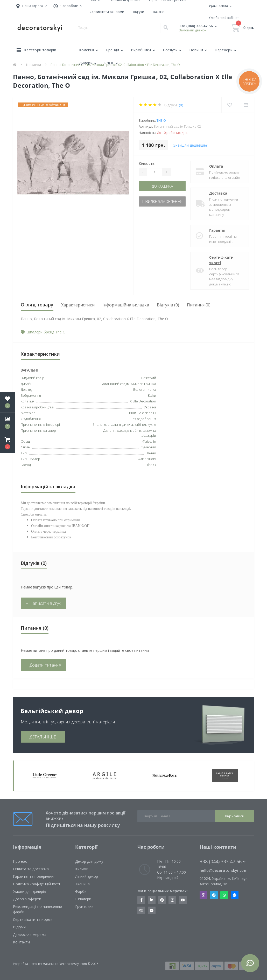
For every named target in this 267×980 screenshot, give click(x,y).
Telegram (214, 895)
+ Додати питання (44, 665)
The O (161, 120)
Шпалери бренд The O (46, 332)
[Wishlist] (230, 105)
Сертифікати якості (221, 260)
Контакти (21, 942)
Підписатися (234, 816)
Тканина (82, 884)
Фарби (81, 891)
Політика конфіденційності (36, 884)
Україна (150, 407)
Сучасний (148, 447)
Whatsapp (224, 895)
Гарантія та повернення (34, 876)
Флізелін (149, 441)
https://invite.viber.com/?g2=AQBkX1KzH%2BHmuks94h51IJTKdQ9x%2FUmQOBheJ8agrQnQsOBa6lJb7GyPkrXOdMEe (141, 910)
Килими (82, 869)
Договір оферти (27, 899)
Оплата (216, 166)
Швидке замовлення (162, 201)
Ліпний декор (87, 876)
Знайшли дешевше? (190, 145)
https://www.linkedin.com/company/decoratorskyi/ (152, 900)
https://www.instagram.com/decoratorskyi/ (172, 900)
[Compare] (246, 105)
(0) (181, 105)
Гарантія (217, 230)
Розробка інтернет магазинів (36, 964)
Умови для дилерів (29, 891)
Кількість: (147, 163)
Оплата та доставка (31, 869)
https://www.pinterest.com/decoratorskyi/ (162, 900)
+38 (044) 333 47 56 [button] (223, 862)
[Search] (166, 28)
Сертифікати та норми (107, 12)
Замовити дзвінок (193, 30)
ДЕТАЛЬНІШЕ (43, 737)
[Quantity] (154, 172)
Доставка (218, 193)
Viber (203, 895)
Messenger (235, 895)
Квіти (152, 395)
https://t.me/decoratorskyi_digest (152, 910)
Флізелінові (147, 459)
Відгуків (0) (168, 305)
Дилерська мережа (30, 934)
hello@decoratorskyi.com (224, 870)
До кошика (162, 186)
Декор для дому (89, 861)
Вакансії (159, 12)
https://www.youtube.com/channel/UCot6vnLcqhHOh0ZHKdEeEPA (183, 900)
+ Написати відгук (43, 603)
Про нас (20, 861)
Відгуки (139, 12)
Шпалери (83, 899)
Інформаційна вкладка (126, 305)
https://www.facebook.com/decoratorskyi (141, 900)
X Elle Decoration (143, 401)
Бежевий (149, 378)
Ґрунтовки (84, 906)
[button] (8, 443)
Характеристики (78, 305)
